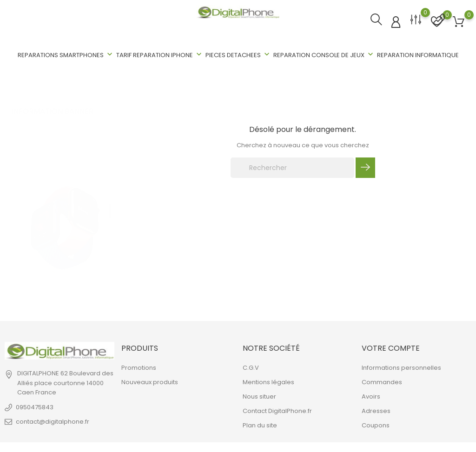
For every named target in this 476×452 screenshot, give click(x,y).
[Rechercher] (292, 168)
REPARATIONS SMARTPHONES (66, 55)
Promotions (139, 367)
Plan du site (260, 425)
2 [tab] (110, 223)
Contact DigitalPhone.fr (277, 410)
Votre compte (391, 348)
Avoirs (371, 396)
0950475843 (35, 407)
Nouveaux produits (150, 382)
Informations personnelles (401, 367)
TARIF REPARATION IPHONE (160, 55)
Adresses (376, 410)
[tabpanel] (65, 214)
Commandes (382, 382)
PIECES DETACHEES (238, 55)
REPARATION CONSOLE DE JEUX (324, 55)
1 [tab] (110, 202)
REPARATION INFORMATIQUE (418, 55)
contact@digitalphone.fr (53, 421)
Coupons (376, 425)
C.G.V (251, 367)
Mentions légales (268, 382)
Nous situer (259, 396)
